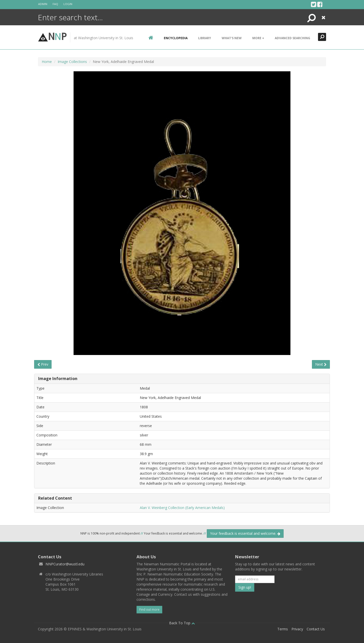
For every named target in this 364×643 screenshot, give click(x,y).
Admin (43, 4)
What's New (232, 38)
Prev (43, 364)
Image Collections (72, 62)
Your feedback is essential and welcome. (245, 533)
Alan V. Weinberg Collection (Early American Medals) (182, 508)
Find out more (149, 609)
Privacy (297, 629)
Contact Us (316, 629)
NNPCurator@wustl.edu (65, 564)
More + (258, 38)
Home (47, 62)
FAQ (55, 4)
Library (205, 38)
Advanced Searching (292, 38)
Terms (283, 629)
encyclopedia (176, 38)
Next (321, 364)
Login (68, 4)
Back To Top (182, 623)
